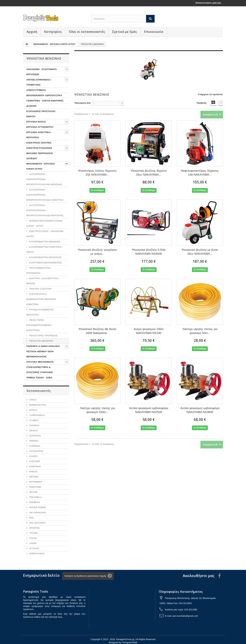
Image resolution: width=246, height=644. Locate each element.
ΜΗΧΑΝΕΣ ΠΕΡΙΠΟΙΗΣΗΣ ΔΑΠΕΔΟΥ (40, 156)
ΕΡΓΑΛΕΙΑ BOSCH (36, 122)
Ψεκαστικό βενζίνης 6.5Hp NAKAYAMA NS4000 (149, 252)
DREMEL (34, 441)
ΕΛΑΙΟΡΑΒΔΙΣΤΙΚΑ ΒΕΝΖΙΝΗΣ (44, 242)
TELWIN (33, 533)
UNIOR (33, 543)
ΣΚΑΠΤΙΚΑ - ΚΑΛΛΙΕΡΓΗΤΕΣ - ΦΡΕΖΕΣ (43, 281)
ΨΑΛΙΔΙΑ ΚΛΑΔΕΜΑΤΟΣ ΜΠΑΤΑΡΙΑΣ (40, 312)
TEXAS (33, 538)
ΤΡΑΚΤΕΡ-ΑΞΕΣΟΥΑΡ (40, 289)
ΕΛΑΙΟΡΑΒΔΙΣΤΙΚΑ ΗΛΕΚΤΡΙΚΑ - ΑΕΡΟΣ (45, 249)
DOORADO (35, 436)
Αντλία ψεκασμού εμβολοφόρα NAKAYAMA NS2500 (149, 410)
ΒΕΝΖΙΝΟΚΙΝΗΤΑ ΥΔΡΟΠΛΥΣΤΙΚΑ (44, 95)
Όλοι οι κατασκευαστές (87, 32)
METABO (34, 477)
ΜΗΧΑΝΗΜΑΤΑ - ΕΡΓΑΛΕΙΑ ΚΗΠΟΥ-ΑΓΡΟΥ (41, 166)
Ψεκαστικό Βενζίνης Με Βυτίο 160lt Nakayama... (97, 331)
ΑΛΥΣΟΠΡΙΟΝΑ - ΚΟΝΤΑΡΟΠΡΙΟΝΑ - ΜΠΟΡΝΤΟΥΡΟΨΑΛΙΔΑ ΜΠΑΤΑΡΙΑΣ (45, 210)
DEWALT (33, 431)
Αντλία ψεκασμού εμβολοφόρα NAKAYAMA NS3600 (200, 410)
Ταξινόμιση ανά (82, 103)
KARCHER (34, 461)
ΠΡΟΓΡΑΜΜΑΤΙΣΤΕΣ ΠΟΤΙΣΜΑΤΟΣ (38, 270)
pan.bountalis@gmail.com (185, 616)
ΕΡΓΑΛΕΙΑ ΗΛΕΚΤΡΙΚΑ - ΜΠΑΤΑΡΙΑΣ (39, 135)
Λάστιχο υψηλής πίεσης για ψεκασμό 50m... (200, 331)
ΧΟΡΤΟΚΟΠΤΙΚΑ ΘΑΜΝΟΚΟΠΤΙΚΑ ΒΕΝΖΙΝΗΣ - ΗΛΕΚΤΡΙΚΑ (42, 299)
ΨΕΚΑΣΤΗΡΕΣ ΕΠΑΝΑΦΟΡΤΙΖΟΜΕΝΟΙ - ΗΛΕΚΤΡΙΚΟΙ (39, 325)
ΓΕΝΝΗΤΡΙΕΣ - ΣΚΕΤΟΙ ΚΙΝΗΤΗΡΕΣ (45, 101)
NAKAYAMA (35, 487)
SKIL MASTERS (37, 523)
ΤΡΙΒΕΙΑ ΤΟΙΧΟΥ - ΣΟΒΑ (39, 378)
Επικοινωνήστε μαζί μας (208, 3)
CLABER (33, 420)
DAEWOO (34, 425)
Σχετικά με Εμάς (125, 32)
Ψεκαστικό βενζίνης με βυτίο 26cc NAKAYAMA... (200, 252)
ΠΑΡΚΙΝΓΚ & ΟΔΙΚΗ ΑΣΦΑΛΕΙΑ (43, 346)
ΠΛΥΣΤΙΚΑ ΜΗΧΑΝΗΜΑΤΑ (40, 362)
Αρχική (32, 32)
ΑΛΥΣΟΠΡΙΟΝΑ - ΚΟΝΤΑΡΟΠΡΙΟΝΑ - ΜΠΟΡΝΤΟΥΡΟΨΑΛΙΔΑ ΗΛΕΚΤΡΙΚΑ (45, 195)
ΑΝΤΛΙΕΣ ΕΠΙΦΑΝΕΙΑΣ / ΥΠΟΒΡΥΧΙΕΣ (39, 82)
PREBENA (34, 502)
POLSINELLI (35, 497)
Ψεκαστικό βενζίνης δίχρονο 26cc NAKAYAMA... (149, 173)
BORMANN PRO (37, 405)
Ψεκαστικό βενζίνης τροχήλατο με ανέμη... (97, 252)
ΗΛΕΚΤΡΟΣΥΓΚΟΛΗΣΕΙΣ (39, 148)
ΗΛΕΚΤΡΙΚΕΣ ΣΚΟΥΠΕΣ (39, 143)
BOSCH (33, 410)
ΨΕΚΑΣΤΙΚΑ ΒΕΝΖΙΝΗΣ (41, 341)
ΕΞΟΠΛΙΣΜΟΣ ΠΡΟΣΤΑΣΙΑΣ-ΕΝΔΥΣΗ (41, 114)
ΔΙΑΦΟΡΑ (31, 106)
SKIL (31, 518)
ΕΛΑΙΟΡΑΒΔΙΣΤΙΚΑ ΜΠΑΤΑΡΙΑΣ (45, 257)
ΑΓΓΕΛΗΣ (34, 548)
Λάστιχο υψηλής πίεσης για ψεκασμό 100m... (97, 410)
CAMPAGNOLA (37, 415)
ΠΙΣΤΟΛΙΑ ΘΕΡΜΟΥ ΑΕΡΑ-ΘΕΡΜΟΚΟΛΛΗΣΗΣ (40, 354)
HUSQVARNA (36, 451)
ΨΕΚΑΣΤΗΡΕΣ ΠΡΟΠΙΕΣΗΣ (43, 336)
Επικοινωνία (154, 32)
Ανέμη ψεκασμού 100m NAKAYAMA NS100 (149, 331)
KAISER (33, 456)
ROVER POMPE (37, 507)
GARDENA (35, 446)
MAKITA (33, 472)
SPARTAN (34, 528)
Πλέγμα (213, 103)
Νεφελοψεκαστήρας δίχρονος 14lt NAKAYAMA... (200, 173)
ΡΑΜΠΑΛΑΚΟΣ (37, 554)
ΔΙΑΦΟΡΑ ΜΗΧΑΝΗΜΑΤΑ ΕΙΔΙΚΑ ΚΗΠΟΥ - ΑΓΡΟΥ (44, 223)
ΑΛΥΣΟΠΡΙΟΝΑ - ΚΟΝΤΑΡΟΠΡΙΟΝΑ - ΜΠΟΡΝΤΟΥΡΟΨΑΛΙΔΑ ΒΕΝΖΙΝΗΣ (44, 179)
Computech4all (130, 642)
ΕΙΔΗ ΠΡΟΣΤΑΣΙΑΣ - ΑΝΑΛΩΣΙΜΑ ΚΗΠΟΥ (45, 234)
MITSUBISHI (35, 482)
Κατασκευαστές (39, 391)
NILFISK (33, 492)
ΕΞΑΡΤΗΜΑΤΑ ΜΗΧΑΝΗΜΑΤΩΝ (45, 263)
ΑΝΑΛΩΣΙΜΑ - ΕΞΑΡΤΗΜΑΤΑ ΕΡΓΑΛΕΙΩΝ (42, 72)
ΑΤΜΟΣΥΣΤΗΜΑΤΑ (36, 90)
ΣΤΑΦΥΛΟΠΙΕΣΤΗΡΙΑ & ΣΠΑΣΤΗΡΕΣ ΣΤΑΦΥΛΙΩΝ (39, 370)
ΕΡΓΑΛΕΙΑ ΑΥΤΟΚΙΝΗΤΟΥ (40, 127)
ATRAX (33, 400)
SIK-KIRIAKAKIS (37, 513)
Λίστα (221, 103)
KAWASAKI (35, 466)
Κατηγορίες (53, 32)
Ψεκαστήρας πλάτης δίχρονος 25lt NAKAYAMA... (97, 173)
